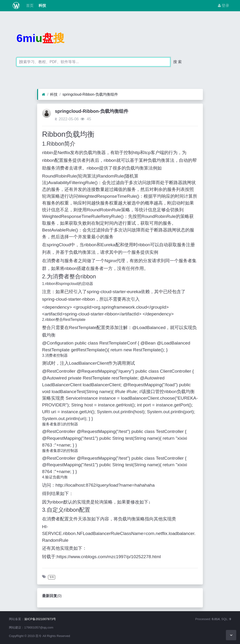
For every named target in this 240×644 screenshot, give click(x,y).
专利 (52, 577)
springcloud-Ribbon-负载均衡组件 (90, 94)
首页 (29, 6)
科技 (42, 6)
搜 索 (177, 62)
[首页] (44, 95)
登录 (224, 6)
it (56, 119)
